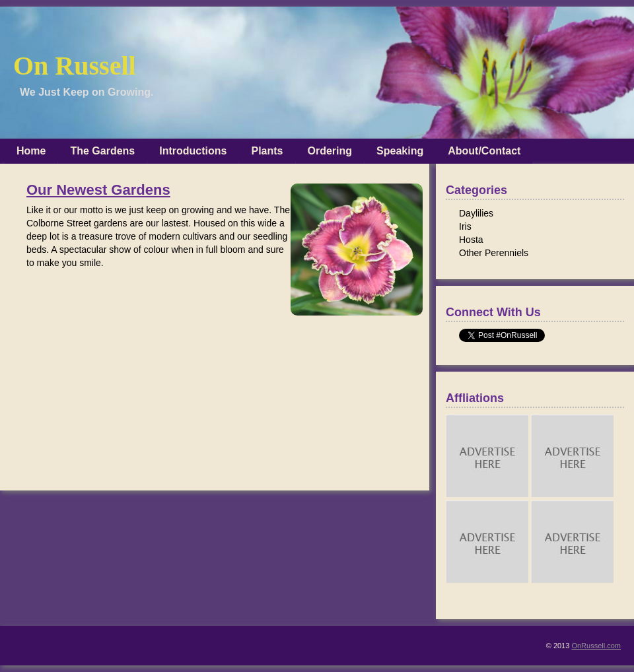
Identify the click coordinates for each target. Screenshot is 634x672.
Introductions (193, 151)
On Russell (75, 66)
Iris (465, 226)
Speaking (400, 151)
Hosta (471, 240)
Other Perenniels (494, 253)
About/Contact (484, 151)
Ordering (330, 151)
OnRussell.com (596, 646)
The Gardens (102, 151)
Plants (267, 151)
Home (31, 151)
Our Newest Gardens (98, 190)
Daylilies (476, 213)
